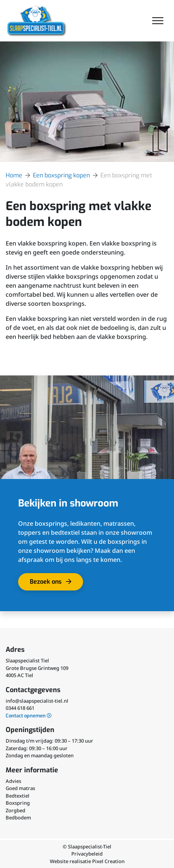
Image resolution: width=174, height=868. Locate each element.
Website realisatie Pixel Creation (87, 861)
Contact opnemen (29, 716)
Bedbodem (18, 818)
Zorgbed (15, 810)
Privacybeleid (87, 854)
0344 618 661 (20, 708)
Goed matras (20, 788)
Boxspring (18, 803)
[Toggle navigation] (158, 21)
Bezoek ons (53, 584)
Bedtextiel (18, 796)
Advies (13, 781)
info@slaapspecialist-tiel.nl (37, 701)
